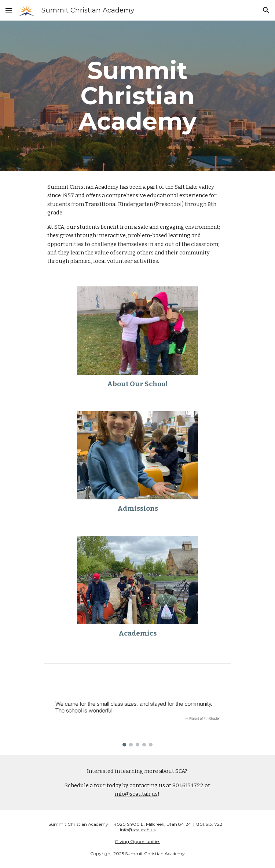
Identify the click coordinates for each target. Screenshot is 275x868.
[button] (9, 10)
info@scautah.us (136, 794)
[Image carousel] (137, 714)
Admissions (138, 509)
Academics (137, 633)
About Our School (137, 384)
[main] (137, 96)
